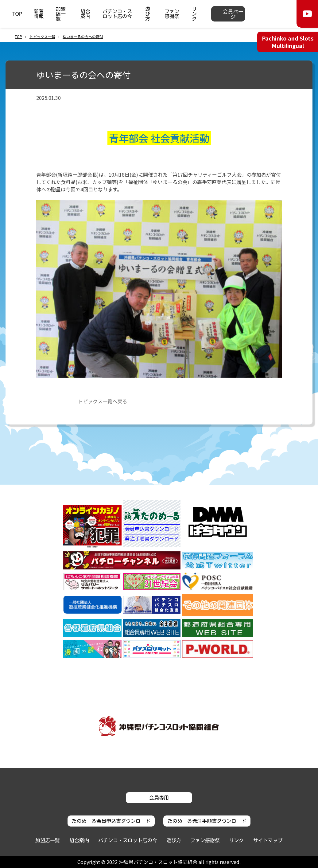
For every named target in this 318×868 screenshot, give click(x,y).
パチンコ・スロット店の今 (117, 14)
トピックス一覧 (42, 36)
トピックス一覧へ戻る (103, 401)
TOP (17, 14)
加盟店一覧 (61, 14)
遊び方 (148, 14)
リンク (194, 14)
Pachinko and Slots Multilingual (288, 42)
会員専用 (159, 798)
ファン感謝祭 (172, 14)
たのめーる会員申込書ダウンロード (111, 821)
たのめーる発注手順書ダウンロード (207, 821)
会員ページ (233, 14)
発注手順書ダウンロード (152, 539)
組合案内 (85, 14)
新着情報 (39, 14)
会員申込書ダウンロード (152, 529)
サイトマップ (268, 840)
